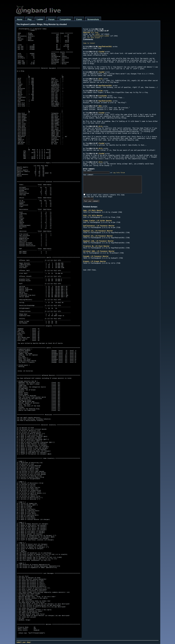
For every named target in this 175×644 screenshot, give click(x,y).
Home (20, 19)
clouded (101, 52)
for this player (94, 37)
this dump (91, 32)
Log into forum (119, 173)
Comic (79, 19)
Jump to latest (89, 43)
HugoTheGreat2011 (105, 46)
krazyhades (103, 96)
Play (30, 19)
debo (100, 106)
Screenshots (93, 19)
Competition (65, 19)
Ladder (40, 19)
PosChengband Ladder (101, 36)
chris (100, 79)
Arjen (100, 91)
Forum (51, 19)
